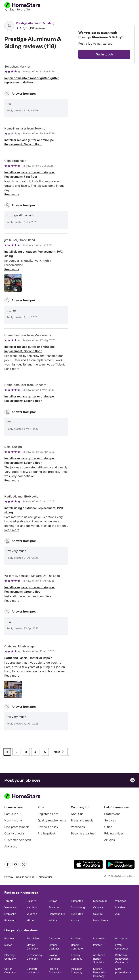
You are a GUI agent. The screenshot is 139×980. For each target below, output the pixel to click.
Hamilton (32, 886)
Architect (76, 917)
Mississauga (100, 879)
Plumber (9, 917)
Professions (112, 792)
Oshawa (98, 886)
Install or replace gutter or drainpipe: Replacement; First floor (30, 174)
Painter (97, 923)
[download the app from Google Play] (120, 843)
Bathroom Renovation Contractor (122, 937)
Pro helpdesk (47, 812)
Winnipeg (121, 879)
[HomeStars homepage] (26, 5)
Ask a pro (11, 825)
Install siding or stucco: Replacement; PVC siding (34, 249)
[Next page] (59, 730)
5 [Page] (45, 730)
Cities (108, 805)
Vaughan (32, 892)
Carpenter (55, 917)
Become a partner (83, 812)
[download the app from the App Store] (88, 843)
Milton (30, 899)
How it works (13, 799)
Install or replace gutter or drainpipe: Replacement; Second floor (30, 142)
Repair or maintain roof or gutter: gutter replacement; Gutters (32, 80)
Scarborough (79, 886)
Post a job (11, 792)
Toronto (9, 879)
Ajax (118, 892)
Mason (8, 923)
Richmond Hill (57, 892)
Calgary (31, 879)
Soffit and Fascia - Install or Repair (28, 636)
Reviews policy (48, 805)
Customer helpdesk (18, 818)
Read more (12, 513)
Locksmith (99, 917)
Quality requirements (52, 799)
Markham (121, 886)
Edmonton (77, 879)
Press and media (82, 799)
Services (110, 799)
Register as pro (48, 792)
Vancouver (11, 886)
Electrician (33, 917)
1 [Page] (7, 730)
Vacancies (78, 805)
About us (77, 792)
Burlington (77, 892)
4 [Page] (35, 730)
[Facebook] (8, 843)
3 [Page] (26, 730)
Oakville (98, 892)
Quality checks (14, 812)
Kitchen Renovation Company (100, 951)
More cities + (101, 899)
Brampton (54, 886)
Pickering (10, 899)
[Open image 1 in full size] (13, 274)
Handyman (122, 917)
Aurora (75, 899)
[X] (24, 843)
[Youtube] (16, 843)
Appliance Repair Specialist (99, 937)
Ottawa (53, 879)
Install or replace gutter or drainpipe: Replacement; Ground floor (30, 572)
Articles (109, 818)
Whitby (53, 899)
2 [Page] (16, 730)
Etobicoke (10, 892)
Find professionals (17, 805)
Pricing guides (114, 812)
